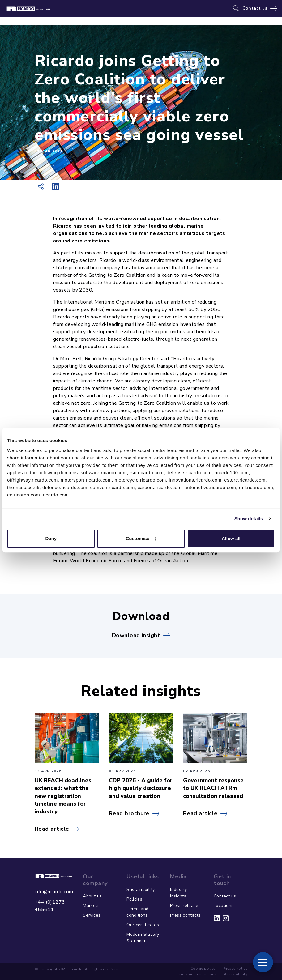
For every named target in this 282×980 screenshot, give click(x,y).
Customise (141, 538)
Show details (249, 519)
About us (92, 896)
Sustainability (141, 890)
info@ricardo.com (54, 892)
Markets (91, 906)
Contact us (255, 8)
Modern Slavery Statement (143, 938)
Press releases (185, 906)
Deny (51, 538)
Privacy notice (235, 969)
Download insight (136, 635)
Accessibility (236, 974)
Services (92, 915)
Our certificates (143, 925)
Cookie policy (203, 969)
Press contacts (185, 915)
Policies (134, 899)
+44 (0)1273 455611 (50, 906)
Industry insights (178, 893)
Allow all (231, 538)
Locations (224, 906)
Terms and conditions (137, 912)
